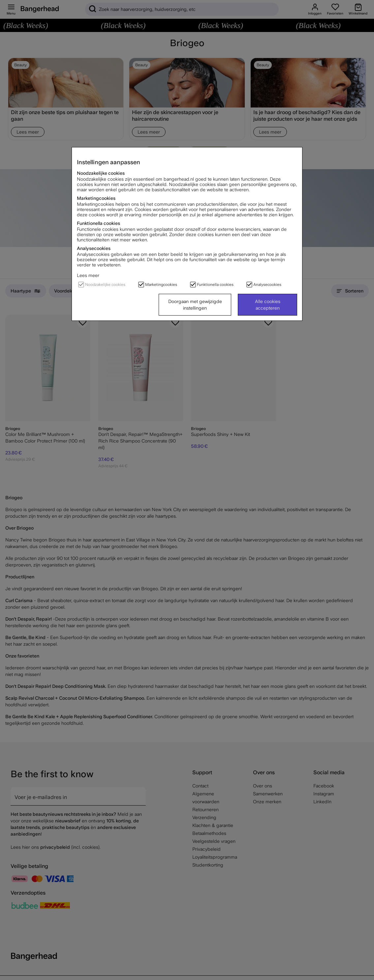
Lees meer (88, 275)
